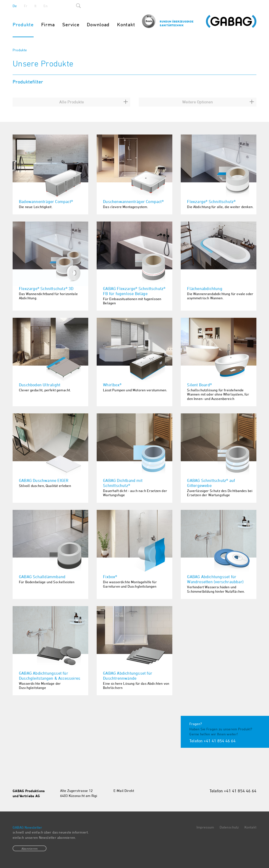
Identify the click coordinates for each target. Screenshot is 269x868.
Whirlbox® (112, 385)
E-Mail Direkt (124, 791)
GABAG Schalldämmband (42, 577)
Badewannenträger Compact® (46, 201)
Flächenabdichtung (205, 288)
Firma (48, 24)
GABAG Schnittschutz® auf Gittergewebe (211, 483)
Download (98, 24)
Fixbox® (110, 577)
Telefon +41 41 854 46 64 (212, 741)
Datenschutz (229, 827)
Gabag (231, 21)
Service (71, 24)
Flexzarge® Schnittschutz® (211, 201)
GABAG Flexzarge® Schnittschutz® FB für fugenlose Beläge (134, 291)
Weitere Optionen (198, 102)
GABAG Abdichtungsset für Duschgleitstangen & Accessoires (50, 676)
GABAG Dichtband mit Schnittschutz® (123, 483)
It (35, 6)
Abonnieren (30, 849)
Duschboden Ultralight (40, 385)
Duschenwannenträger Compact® (133, 201)
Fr (26, 6)
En (45, 6)
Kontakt (126, 24)
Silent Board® (199, 385)
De (15, 6)
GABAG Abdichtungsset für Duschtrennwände (128, 676)
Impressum (205, 827)
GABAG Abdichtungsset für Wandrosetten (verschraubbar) (215, 579)
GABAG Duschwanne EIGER (44, 480)
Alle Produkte (72, 102)
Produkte (23, 24)
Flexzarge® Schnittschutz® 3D (46, 288)
